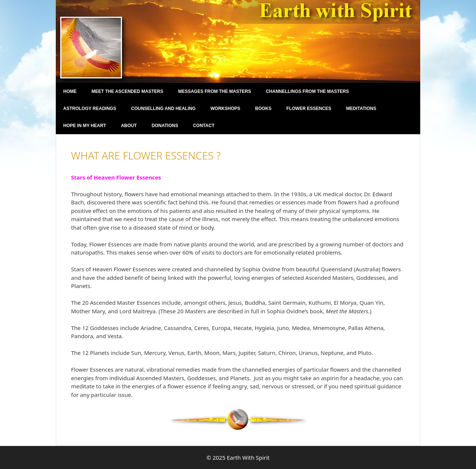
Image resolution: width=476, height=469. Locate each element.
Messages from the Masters (215, 91)
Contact (204, 126)
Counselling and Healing (163, 109)
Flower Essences (309, 109)
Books (263, 109)
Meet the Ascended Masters (127, 91)
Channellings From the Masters (307, 91)
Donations (165, 126)
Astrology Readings (90, 109)
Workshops (225, 109)
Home (70, 91)
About (129, 126)
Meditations (361, 109)
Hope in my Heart (85, 126)
